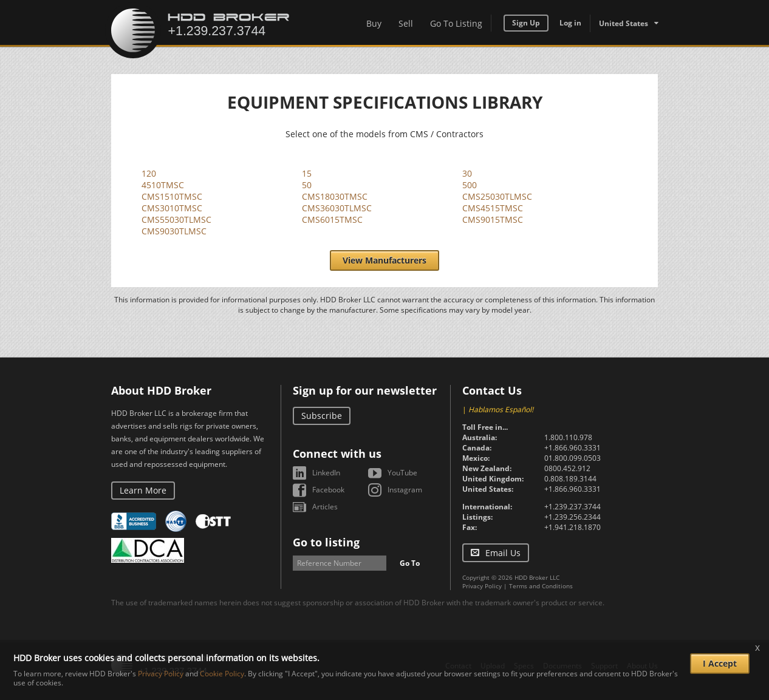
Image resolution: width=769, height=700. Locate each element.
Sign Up (526, 23)
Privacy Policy (482, 586)
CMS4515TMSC (493, 208)
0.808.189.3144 (570, 479)
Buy (374, 23)
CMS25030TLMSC (497, 196)
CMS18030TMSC (335, 196)
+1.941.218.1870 (572, 527)
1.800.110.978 (568, 437)
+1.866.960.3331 (572, 448)
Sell (406, 23)
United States (624, 23)
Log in (570, 23)
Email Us (503, 553)
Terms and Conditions (541, 586)
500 (470, 185)
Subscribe (322, 416)
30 (467, 173)
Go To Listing (456, 23)
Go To (410, 563)
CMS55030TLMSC (176, 219)
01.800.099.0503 (572, 458)
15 (307, 173)
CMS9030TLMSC (174, 231)
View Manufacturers (384, 260)
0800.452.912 (567, 468)
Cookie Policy (222, 674)
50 (307, 185)
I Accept (720, 663)
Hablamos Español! (501, 409)
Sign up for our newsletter (365, 390)
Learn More (143, 490)
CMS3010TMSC (172, 208)
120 (149, 173)
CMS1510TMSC (172, 196)
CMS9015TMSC (493, 219)
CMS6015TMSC (332, 219)
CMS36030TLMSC (337, 208)
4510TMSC (163, 185)
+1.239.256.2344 (572, 517)
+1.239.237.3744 (572, 507)
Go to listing (326, 542)
